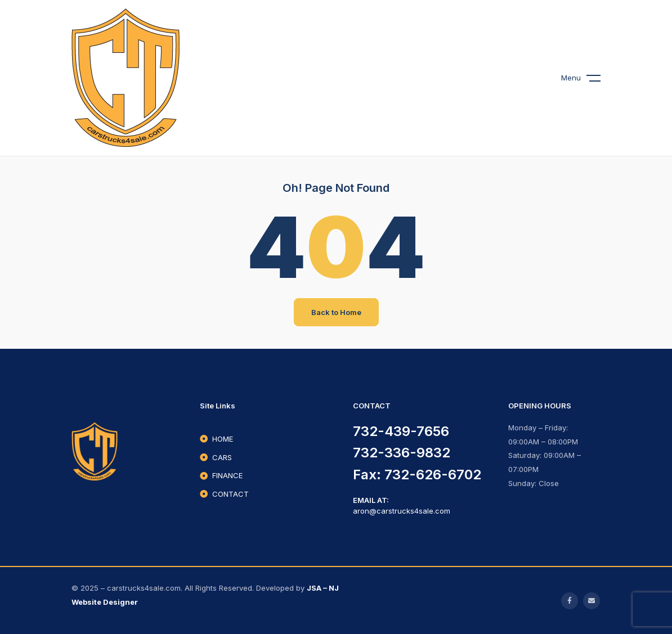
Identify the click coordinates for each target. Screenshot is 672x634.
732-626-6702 (433, 475)
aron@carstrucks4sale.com (402, 511)
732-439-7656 (401, 431)
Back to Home (336, 312)
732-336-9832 (402, 453)
